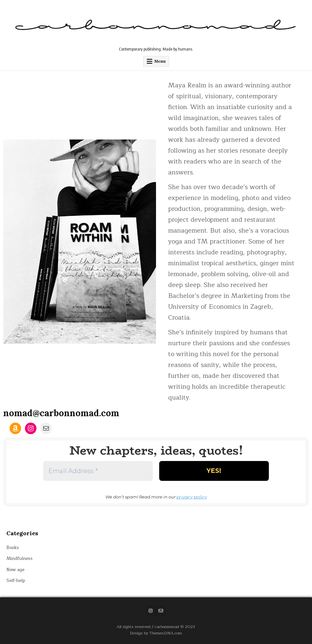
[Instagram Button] (151, 610)
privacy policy (191, 497)
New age (16, 569)
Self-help (16, 580)
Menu (160, 61)
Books (13, 547)
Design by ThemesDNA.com (156, 633)
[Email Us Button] (161, 610)
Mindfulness (19, 558)
